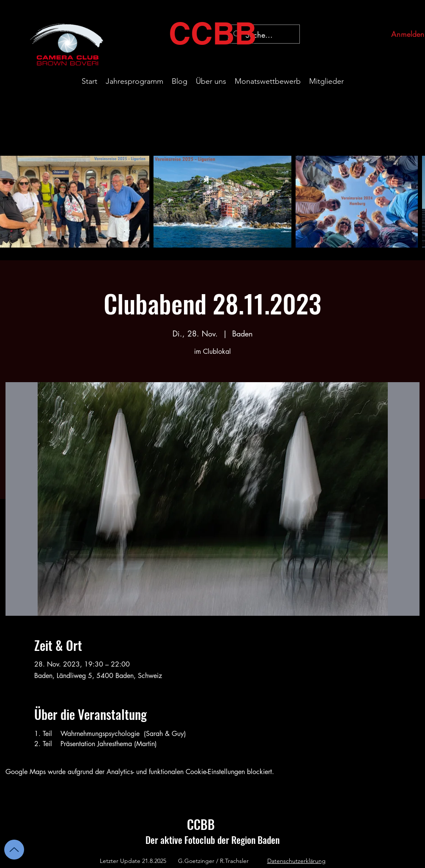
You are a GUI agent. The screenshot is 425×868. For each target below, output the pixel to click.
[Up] (14, 850)
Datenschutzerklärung (296, 861)
